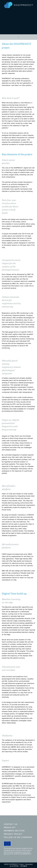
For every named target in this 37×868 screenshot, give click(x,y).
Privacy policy (13, 834)
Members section (14, 831)
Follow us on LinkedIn (18, 837)
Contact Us (10, 824)
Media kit (10, 827)
